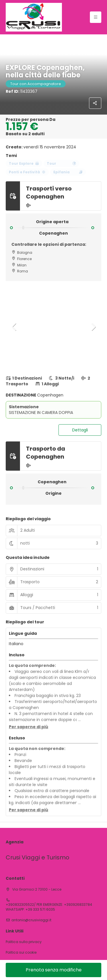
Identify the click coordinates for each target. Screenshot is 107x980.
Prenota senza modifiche (54, 970)
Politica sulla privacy (24, 942)
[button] (14, 327)
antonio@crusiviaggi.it (31, 920)
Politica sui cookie (21, 952)
